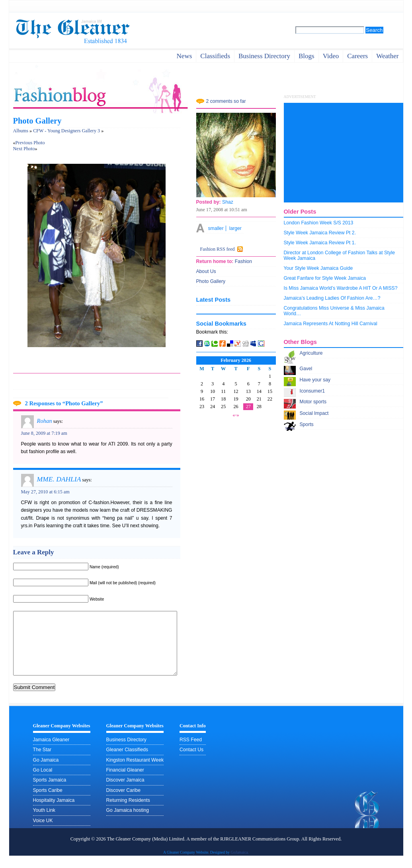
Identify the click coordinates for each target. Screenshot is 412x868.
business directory (264, 56)
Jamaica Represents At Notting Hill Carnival (331, 324)
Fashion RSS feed (218, 249)
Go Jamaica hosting (128, 822)
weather (387, 56)
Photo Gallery (37, 121)
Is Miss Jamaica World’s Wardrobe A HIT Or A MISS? (341, 288)
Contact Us (191, 762)
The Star (42, 762)
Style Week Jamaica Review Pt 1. (320, 243)
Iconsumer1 (312, 391)
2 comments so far (226, 101)
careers (357, 56)
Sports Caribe (48, 802)
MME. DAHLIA (59, 479)
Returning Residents (128, 812)
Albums (21, 131)
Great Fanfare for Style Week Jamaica (325, 278)
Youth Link (44, 822)
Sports (307, 424)
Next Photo (24, 149)
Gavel (306, 369)
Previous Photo (30, 143)
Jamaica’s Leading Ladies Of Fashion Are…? (332, 298)
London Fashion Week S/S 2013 (319, 223)
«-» (236, 415)
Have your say (315, 380)
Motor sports (313, 402)
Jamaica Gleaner (51, 752)
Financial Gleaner (125, 782)
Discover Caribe (123, 802)
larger (235, 228)
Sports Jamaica (50, 792)
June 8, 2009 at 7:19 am (44, 433)
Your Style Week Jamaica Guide (318, 268)
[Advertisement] (344, 153)
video (331, 56)
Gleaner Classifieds (127, 762)
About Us (206, 271)
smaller (216, 228)
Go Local (43, 782)
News (185, 56)
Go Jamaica (46, 772)
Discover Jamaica (125, 792)
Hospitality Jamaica (54, 812)
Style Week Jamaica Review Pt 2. (320, 233)
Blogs (307, 56)
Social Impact (314, 413)
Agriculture (311, 353)
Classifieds (215, 56)
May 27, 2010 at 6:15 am (45, 492)
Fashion (243, 261)
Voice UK (43, 833)
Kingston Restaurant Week (135, 772)
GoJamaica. (240, 864)
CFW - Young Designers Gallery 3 (66, 131)
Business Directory (126, 752)
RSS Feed (191, 752)
